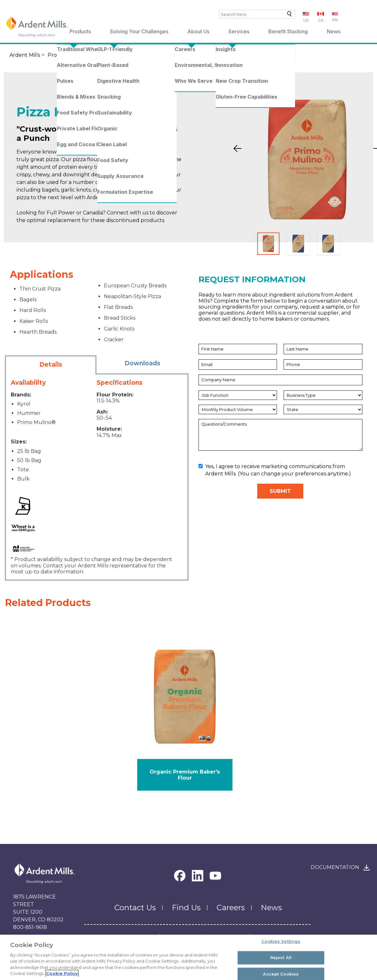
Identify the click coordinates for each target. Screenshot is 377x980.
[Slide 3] (328, 244)
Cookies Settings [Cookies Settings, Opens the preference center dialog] (281, 942)
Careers (231, 908)
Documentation (335, 867)
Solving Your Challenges (139, 31)
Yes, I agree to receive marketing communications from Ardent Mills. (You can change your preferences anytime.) (275, 470)
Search (288, 15)
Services (239, 31)
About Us (198, 31)
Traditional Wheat (102, 55)
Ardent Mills (25, 55)
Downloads (142, 363)
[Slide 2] (298, 244)
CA (321, 20)
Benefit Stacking (288, 31)
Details (51, 365)
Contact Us (135, 908)
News (334, 31)
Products (80, 31)
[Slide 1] (268, 244)
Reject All (281, 958)
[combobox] (257, 14)
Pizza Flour (199, 55)
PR (335, 20)
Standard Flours (153, 55)
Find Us (186, 908)
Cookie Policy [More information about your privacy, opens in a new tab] (62, 974)
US (306, 20)
